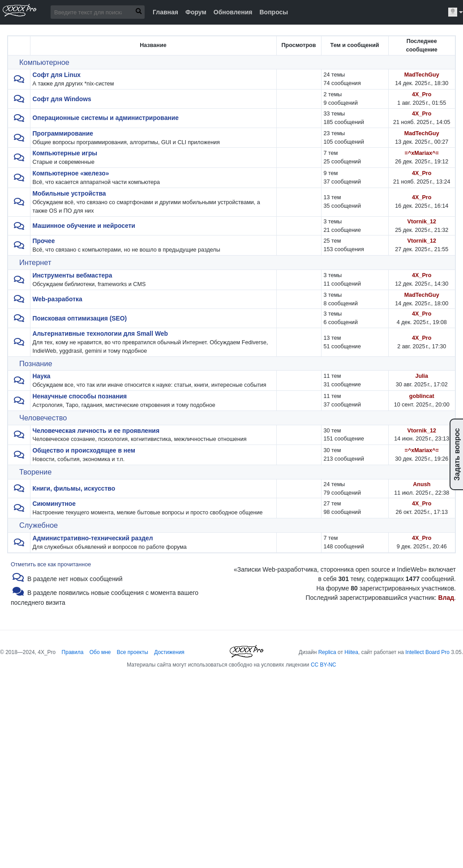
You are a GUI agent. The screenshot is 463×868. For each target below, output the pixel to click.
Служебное (39, 525)
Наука (42, 376)
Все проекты (133, 652)
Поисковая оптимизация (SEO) (80, 318)
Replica (327, 652)
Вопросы (274, 12)
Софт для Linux (57, 75)
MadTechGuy (422, 75)
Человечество (43, 418)
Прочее (44, 241)
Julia (422, 376)
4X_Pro (422, 94)
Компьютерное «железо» (71, 173)
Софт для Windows (62, 99)
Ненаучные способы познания (80, 396)
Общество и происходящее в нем (84, 450)
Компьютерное (44, 62)
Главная (165, 12)
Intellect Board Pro (427, 652)
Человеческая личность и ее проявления (96, 431)
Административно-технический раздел (93, 538)
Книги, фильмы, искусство (74, 488)
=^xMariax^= (422, 153)
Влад (446, 598)
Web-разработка (58, 299)
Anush (422, 484)
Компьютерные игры (65, 153)
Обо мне (100, 652)
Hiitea (351, 652)
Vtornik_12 (422, 222)
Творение (35, 472)
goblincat (422, 396)
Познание (36, 363)
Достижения (169, 652)
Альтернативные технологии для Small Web (100, 334)
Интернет (35, 262)
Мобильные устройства (69, 193)
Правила (73, 652)
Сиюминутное (54, 504)
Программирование (63, 133)
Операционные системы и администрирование (106, 118)
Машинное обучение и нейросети (84, 226)
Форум (196, 12)
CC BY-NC (324, 665)
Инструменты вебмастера (73, 275)
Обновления (233, 12)
